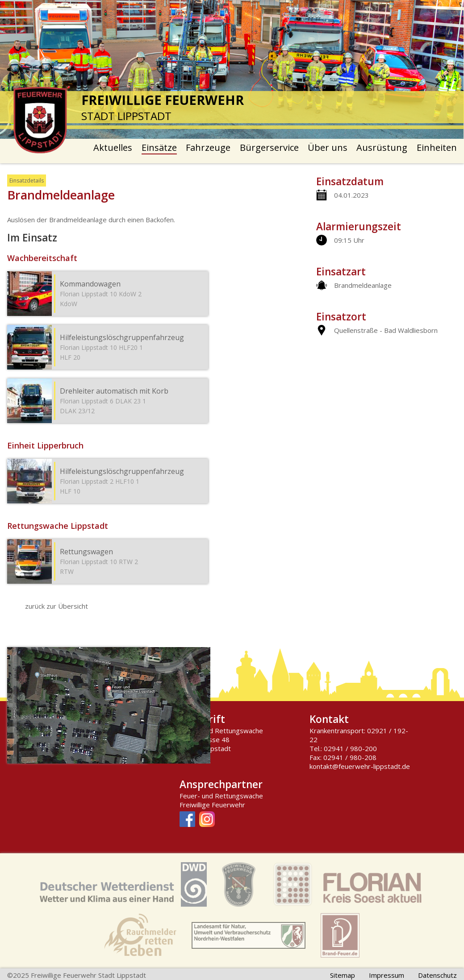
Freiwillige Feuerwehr (212, 805)
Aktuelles (113, 147)
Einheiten (437, 147)
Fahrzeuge (208, 147)
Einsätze (159, 147)
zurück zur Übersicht (56, 606)
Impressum (387, 975)
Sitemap (343, 975)
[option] (232, 69)
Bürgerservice (269, 147)
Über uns (328, 147)
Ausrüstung (382, 147)
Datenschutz (437, 975)
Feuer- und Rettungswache (221, 796)
